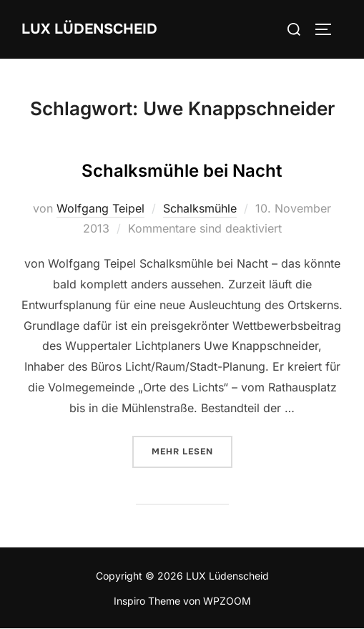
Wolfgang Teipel (100, 208)
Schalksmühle (200, 208)
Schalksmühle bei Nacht (182, 171)
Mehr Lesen (192, 451)
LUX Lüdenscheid (89, 29)
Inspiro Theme (147, 601)
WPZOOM (227, 601)
